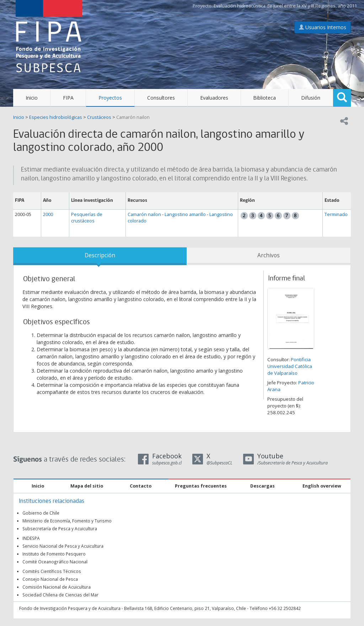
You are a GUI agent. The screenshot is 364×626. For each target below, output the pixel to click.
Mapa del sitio (87, 486)
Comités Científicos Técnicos (52, 571)
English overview (322, 486)
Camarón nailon (133, 117)
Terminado (336, 214)
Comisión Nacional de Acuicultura (57, 587)
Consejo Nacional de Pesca (50, 579)
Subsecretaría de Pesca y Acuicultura (60, 528)
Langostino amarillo (185, 214)
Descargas (263, 486)
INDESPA (31, 538)
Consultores (161, 98)
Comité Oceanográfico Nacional (55, 562)
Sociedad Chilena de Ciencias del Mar (60, 595)
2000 (48, 214)
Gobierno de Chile (41, 513)
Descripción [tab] (100, 255)
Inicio (32, 98)
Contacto (141, 486)
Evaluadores (214, 98)
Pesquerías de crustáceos (87, 218)
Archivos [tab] (269, 255)
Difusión (311, 98)
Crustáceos (99, 117)
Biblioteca (264, 98)
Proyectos (110, 98)
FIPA (68, 98)
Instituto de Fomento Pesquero (54, 554)
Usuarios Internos (323, 27)
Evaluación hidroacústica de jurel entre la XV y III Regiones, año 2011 (285, 6)
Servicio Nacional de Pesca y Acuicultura (63, 546)
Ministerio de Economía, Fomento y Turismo (67, 521)
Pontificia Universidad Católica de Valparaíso (290, 366)
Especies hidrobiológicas (56, 117)
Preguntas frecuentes (201, 486)
